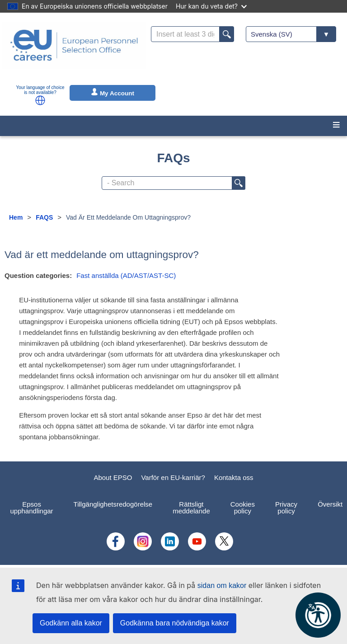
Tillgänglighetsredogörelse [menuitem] (113, 504)
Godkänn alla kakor (71, 623)
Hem (16, 217)
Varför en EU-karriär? (173, 477)
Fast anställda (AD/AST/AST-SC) (126, 275)
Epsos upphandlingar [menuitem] (32, 508)
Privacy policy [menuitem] (286, 508)
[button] (40, 100)
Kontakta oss (234, 477)
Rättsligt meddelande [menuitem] (191, 508)
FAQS (44, 217)
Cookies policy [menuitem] (243, 508)
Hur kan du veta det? (211, 6)
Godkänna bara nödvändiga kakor (175, 623)
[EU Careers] (74, 51)
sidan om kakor (222, 585)
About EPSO (113, 477)
